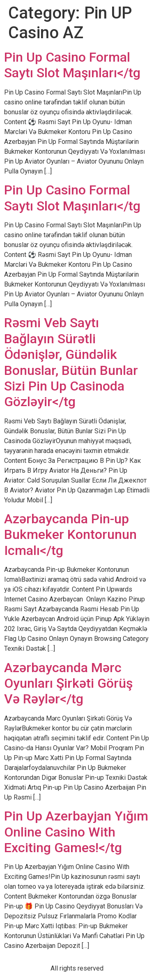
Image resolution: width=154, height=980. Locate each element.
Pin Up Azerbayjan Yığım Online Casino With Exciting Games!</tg (76, 832)
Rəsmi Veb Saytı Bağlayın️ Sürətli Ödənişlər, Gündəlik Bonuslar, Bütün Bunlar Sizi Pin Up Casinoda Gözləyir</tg (71, 362)
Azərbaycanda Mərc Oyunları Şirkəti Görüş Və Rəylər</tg (68, 683)
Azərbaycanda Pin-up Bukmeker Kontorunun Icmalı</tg (70, 535)
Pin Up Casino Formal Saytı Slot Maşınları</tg (72, 65)
